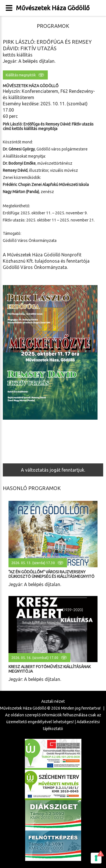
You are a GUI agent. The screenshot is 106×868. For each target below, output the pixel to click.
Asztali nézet (53, 701)
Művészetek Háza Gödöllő (53, 8)
